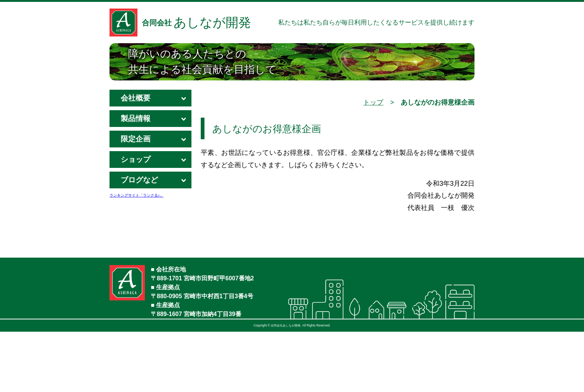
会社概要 (150, 100)
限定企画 (150, 141)
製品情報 (150, 121)
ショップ (150, 162)
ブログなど (150, 182)
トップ (373, 102)
